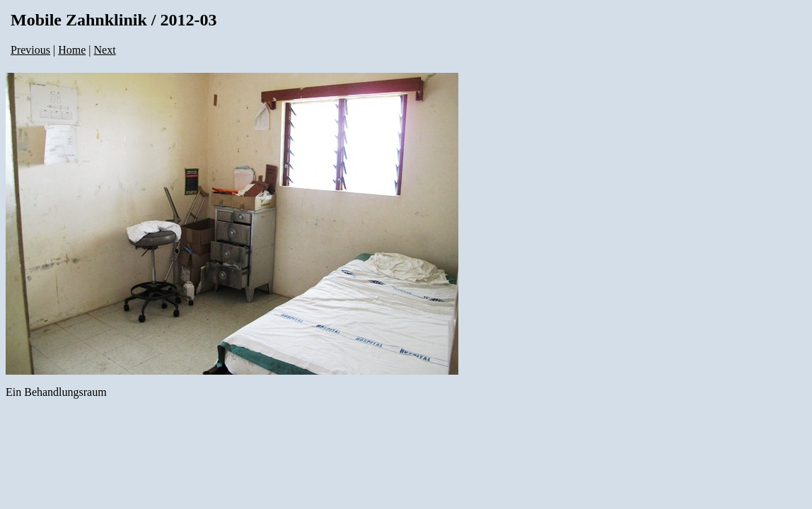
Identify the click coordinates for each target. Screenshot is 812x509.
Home (72, 50)
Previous (30, 50)
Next (105, 50)
